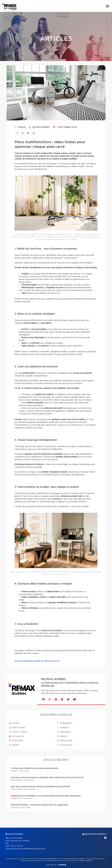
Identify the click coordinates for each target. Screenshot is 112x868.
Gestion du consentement (80, 861)
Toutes (14, 723)
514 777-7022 (16, 846)
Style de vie (65, 745)
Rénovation (65, 741)
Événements (65, 723)
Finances (63, 728)
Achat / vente (18, 732)
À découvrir (17, 728)
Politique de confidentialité (33, 861)
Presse (62, 736)
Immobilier (64, 732)
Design (20, 127)
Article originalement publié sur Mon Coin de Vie (37, 661)
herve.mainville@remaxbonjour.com (30, 849)
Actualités (16, 736)
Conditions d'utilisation (57, 861)
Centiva (62, 865)
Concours (16, 741)
